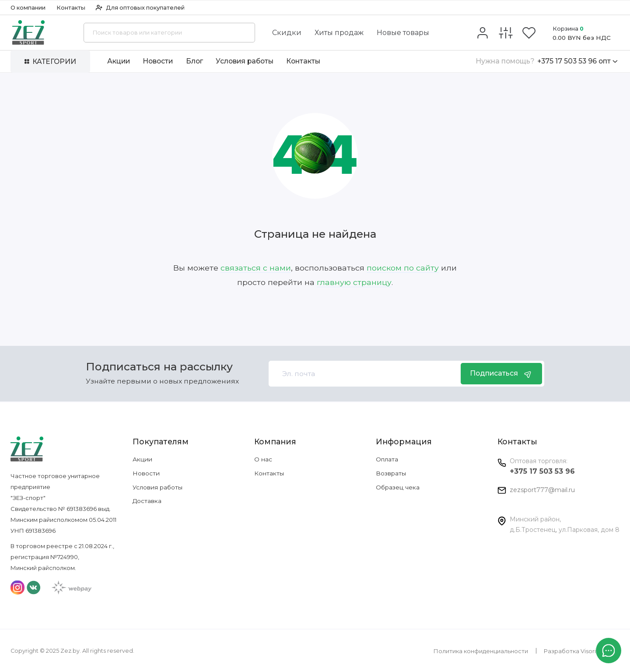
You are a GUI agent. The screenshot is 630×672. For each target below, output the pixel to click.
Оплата (387, 459)
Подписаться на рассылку (159, 366)
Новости (158, 61)
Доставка (147, 501)
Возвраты (391, 473)
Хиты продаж (339, 33)
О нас (263, 459)
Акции (119, 61)
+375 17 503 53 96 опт (547, 61)
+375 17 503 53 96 (542, 471)
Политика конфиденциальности (481, 651)
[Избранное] (529, 33)
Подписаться (502, 374)
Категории (51, 62)
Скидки (287, 33)
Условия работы (245, 61)
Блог (194, 61)
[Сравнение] (506, 33)
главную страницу (354, 282)
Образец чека (398, 487)
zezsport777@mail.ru (542, 490)
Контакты (71, 8)
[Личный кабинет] (483, 33)
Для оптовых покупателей (140, 8)
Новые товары (403, 33)
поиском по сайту (403, 268)
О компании (28, 8)
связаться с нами (256, 268)
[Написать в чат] (609, 651)
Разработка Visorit (571, 651)
